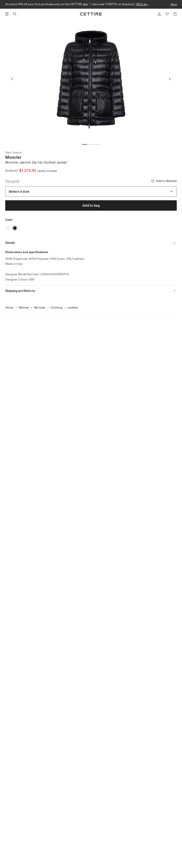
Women (24, 308)
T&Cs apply (143, 4)
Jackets (73, 308)
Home (9, 308)
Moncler (13, 157)
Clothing (56, 308)
